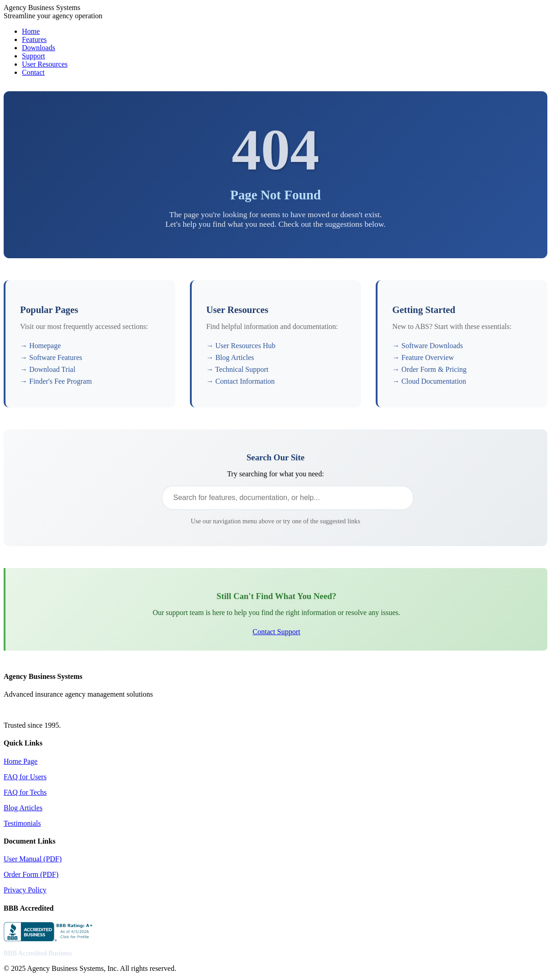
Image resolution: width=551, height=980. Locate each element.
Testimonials (22, 823)
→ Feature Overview (423, 357)
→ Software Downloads (428, 346)
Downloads (39, 48)
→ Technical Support (237, 369)
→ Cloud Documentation (429, 381)
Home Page (21, 761)
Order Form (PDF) (31, 874)
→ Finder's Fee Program (56, 381)
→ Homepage (40, 346)
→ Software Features (51, 357)
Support (34, 56)
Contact (33, 72)
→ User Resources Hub (241, 346)
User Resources (45, 64)
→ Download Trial (48, 369)
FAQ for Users (25, 777)
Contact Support (276, 632)
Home (31, 31)
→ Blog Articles (230, 357)
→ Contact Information (241, 381)
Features (34, 39)
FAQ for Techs (25, 792)
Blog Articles (23, 808)
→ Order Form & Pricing (429, 369)
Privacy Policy (25, 890)
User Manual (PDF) (33, 859)
